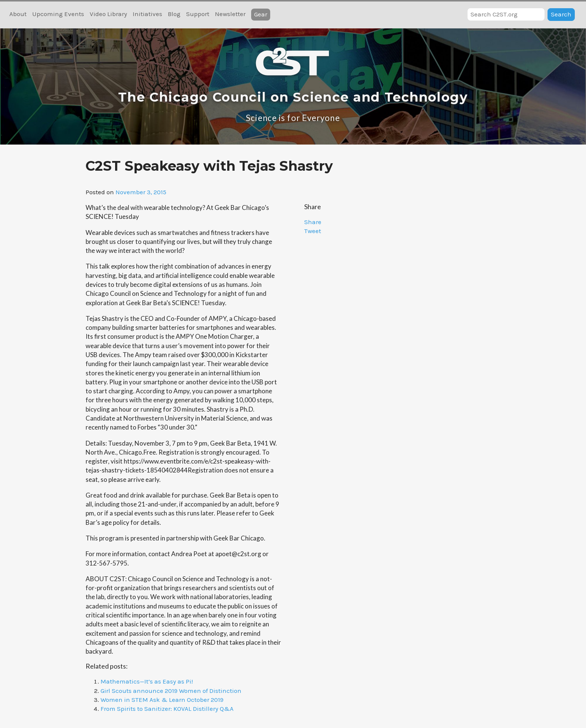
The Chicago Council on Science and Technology (293, 97)
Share (313, 222)
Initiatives (147, 14)
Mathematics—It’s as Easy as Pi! (147, 681)
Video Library (108, 14)
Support (198, 14)
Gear (261, 14)
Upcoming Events (58, 14)
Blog (174, 14)
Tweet (313, 231)
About (18, 14)
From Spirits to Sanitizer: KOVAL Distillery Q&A (167, 709)
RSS (286, 15)
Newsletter (230, 14)
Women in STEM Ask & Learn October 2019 (162, 700)
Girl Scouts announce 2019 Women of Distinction (171, 691)
